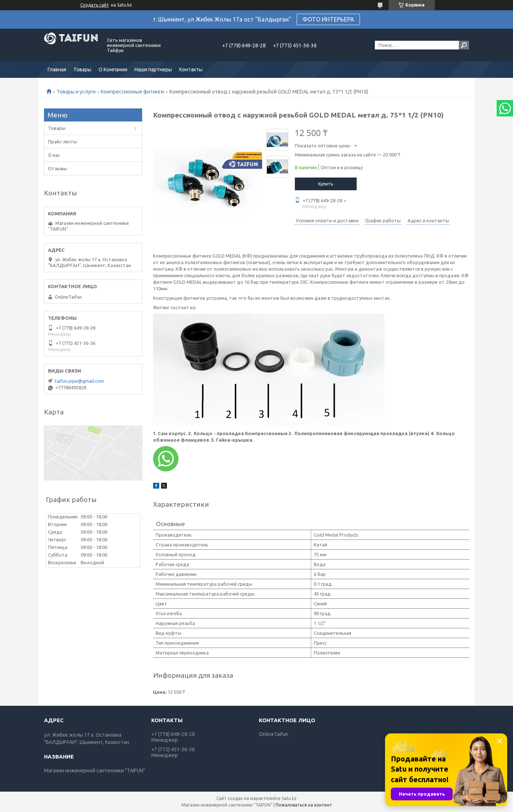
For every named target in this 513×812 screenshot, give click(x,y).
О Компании (113, 69)
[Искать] (464, 45)
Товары (82, 69)
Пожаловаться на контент (304, 805)
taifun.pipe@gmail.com (79, 381)
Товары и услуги (76, 92)
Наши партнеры (153, 69)
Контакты (191, 69)
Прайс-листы (63, 142)
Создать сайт (95, 5)
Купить (326, 184)
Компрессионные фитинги (132, 92)
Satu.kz (289, 798)
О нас (54, 155)
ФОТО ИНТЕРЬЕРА (328, 19)
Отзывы (57, 168)
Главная (57, 69)
